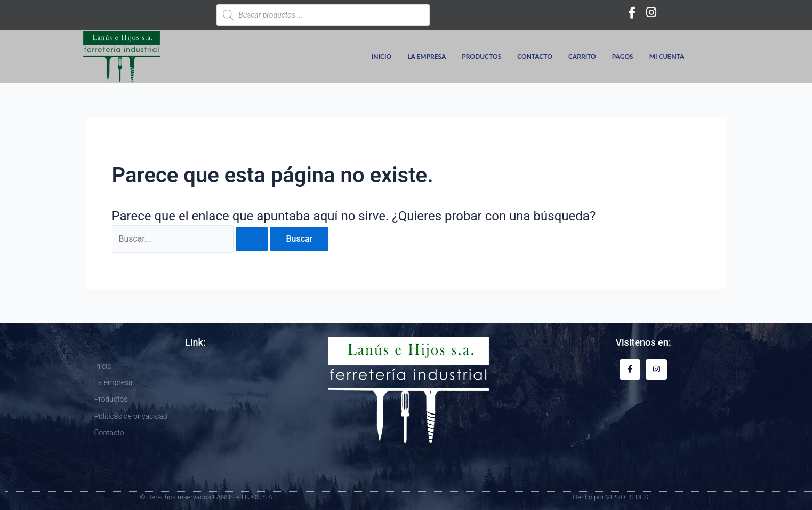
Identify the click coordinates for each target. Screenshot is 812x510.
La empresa (427, 56)
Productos (481, 56)
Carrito (582, 56)
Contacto (535, 56)
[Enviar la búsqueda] (252, 239)
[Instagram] (651, 12)
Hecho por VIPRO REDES (610, 497)
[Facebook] (632, 12)
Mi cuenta (667, 56)
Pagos (623, 56)
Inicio (382, 56)
